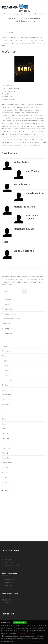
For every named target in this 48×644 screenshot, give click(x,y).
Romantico (6, 458)
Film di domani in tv (32, 18)
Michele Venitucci (35, 193)
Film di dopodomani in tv (25, 21)
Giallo (4, 419)
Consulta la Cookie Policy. (26, 633)
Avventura (6, 351)
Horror (4, 429)
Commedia (6, 370)
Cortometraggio (8, 380)
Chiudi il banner (20, 623)
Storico (5, 472)
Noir (4, 443)
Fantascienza (7, 400)
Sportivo (5, 468)
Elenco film (6, 324)
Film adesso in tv (8, 299)
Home (4, 32)
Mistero (5, 434)
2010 (9, 94)
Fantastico (6, 404)
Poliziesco (6, 448)
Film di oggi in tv (15, 18)
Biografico (6, 361)
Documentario (7, 390)
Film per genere (8, 328)
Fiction (4, 409)
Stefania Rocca (22, 184)
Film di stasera (7, 304)
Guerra (5, 424)
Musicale (5, 438)
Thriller (5, 477)
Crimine (5, 385)
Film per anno (7, 333)
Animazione (6, 346)
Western (5, 482)
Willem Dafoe (21, 162)
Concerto (6, 375)
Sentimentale (7, 463)
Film (3, 414)
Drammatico (13, 99)
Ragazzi (5, 453)
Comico (5, 366)
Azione (5, 356)
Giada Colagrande (24, 251)
